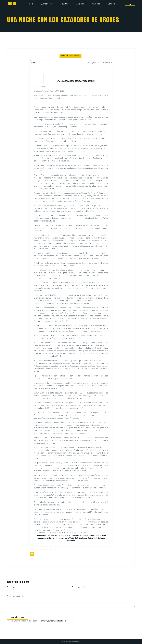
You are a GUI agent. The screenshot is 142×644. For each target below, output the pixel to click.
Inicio (31, 4)
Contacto (112, 4)
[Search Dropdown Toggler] (130, 4)
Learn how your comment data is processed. (56, 621)
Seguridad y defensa (70, 56)
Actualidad (80, 4)
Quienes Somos (47, 4)
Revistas (64, 4)
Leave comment (17, 617)
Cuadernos (96, 4)
